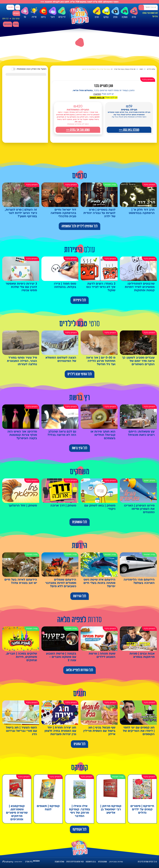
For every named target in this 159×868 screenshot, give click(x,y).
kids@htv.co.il (91, 862)
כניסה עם (11, 7)
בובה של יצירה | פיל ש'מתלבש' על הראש (96, 69)
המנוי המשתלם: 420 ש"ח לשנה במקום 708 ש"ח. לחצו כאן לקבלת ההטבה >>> (79, 2)
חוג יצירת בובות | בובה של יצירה (125, 69)
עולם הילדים (151, 69)
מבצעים (16, 24)
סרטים (115, 13)
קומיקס (106, 13)
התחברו (97, 94)
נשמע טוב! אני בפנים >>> (78, 130)
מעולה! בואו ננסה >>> (129, 130)
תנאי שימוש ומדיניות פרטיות (75, 862)
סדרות (134, 13)
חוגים (97, 13)
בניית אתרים (29, 862)
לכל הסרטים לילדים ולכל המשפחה (79, 226)
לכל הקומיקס (79, 829)
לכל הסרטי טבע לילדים (80, 374)
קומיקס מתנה (8, 24)
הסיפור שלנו (16, 19)
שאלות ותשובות (59, 862)
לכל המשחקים (80, 522)
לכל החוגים (79, 744)
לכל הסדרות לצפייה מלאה (79, 670)
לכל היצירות (80, 300)
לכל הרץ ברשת (79, 448)
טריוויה (34, 12)
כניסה (18, 7)
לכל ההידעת (80, 596)
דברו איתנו (5, 19)
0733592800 (102, 862)
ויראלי (53, 13)
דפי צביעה (62, 13)
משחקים (125, 13)
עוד (25, 13)
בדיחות (43, 13)
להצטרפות (16, 13)
